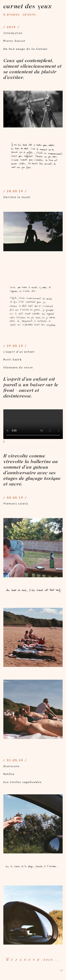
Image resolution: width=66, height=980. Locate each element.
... (57, 960)
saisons (29, 14)
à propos (12, 14)
